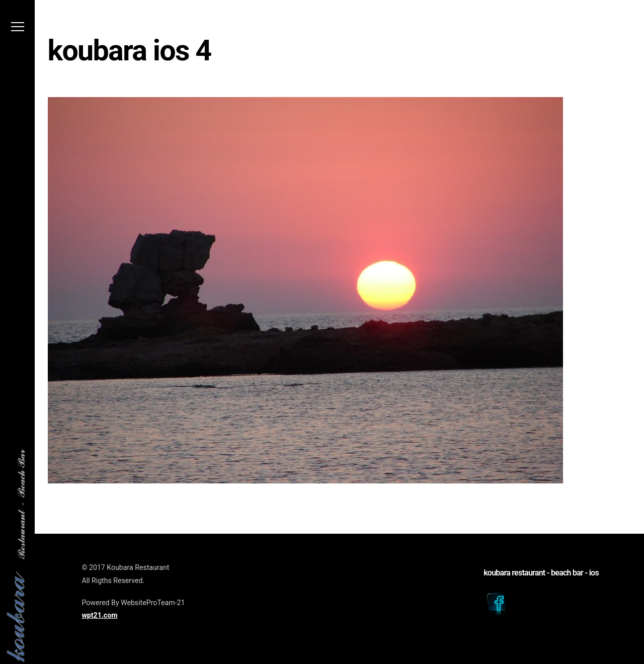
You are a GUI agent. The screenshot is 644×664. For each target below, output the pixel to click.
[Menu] (18, 30)
